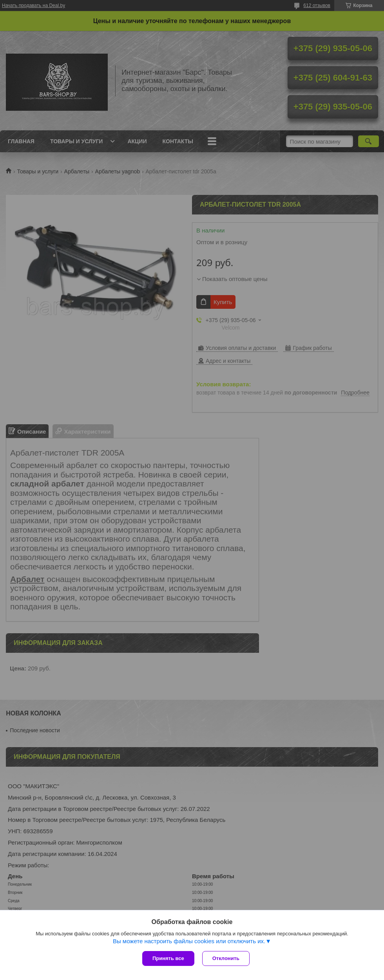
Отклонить (226, 958)
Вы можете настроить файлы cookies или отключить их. (189, 941)
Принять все (168, 958)
